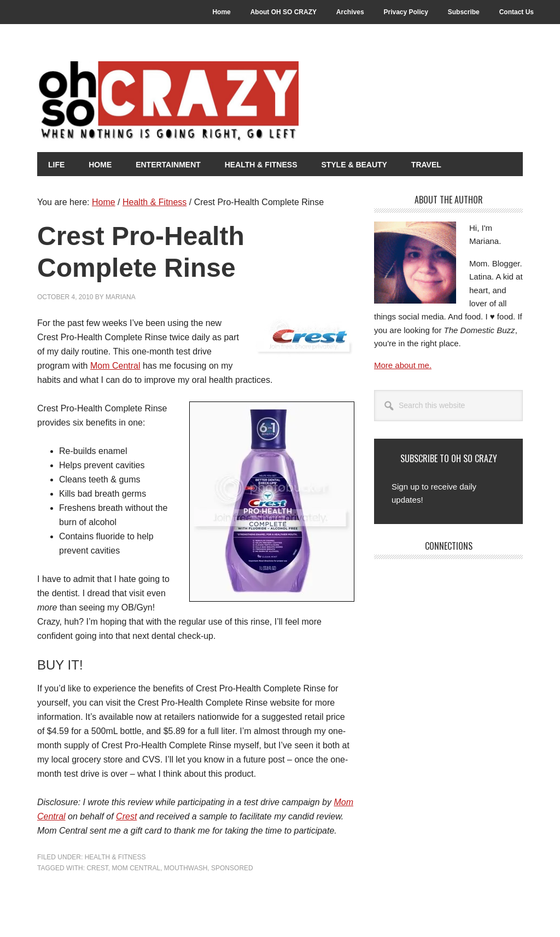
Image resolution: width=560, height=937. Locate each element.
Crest (126, 816)
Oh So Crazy (229, 102)
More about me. (403, 365)
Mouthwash (186, 868)
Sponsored (232, 868)
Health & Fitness (115, 857)
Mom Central (115, 366)
